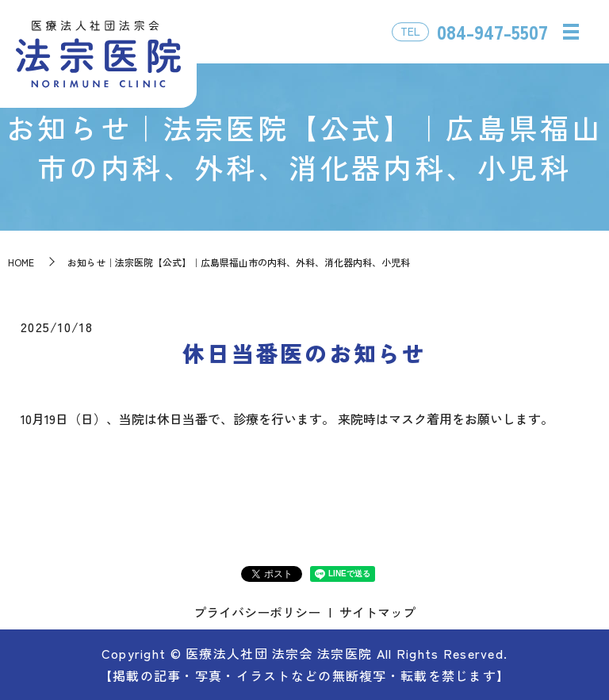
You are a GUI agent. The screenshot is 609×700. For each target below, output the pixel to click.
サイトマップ (377, 612)
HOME (21, 262)
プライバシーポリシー (257, 612)
